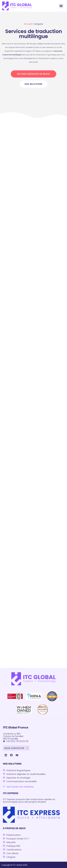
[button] (61, 6)
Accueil (28, 24)
